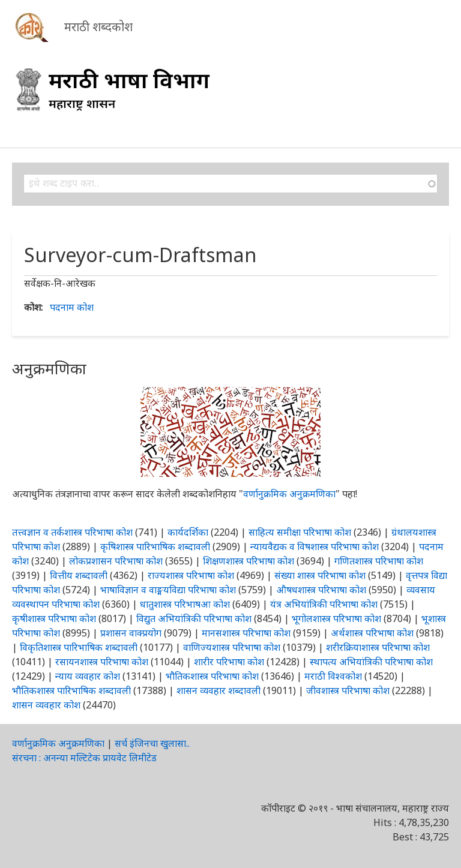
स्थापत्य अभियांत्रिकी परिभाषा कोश (371, 662)
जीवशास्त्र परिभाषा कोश (348, 690)
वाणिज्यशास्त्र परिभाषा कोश (232, 647)
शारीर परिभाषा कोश (229, 662)
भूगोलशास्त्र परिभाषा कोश (336, 618)
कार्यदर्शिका (188, 532)
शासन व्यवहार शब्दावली (218, 690)
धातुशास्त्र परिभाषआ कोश (185, 604)
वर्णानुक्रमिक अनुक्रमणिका (289, 494)
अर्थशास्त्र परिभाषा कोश (372, 633)
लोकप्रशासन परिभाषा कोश (116, 561)
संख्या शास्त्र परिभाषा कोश (320, 575)
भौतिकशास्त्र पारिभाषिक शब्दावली (71, 690)
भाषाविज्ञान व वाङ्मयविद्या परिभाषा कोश (168, 590)
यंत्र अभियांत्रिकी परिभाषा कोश (324, 604)
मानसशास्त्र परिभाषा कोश (246, 633)
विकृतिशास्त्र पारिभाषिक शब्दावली (80, 647)
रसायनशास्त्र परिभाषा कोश (102, 662)
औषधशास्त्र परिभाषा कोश (321, 590)
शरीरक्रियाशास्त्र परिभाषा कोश (378, 647)
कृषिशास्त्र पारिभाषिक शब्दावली (155, 546)
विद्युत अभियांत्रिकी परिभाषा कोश (194, 618)
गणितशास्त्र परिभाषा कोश (379, 561)
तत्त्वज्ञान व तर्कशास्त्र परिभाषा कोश (72, 532)
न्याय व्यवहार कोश (88, 676)
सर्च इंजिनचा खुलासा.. (152, 743)
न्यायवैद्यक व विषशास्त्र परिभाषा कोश (315, 546)
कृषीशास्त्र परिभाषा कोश (54, 618)
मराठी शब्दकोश (98, 27)
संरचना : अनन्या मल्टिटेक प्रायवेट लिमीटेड (84, 758)
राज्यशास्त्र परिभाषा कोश (191, 575)
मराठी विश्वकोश (333, 676)
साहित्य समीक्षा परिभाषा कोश (300, 532)
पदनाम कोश (72, 307)
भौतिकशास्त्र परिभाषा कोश (212, 676)
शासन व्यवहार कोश (46, 705)
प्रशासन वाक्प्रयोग (131, 633)
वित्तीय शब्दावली (79, 575)
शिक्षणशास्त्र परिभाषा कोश (249, 561)
